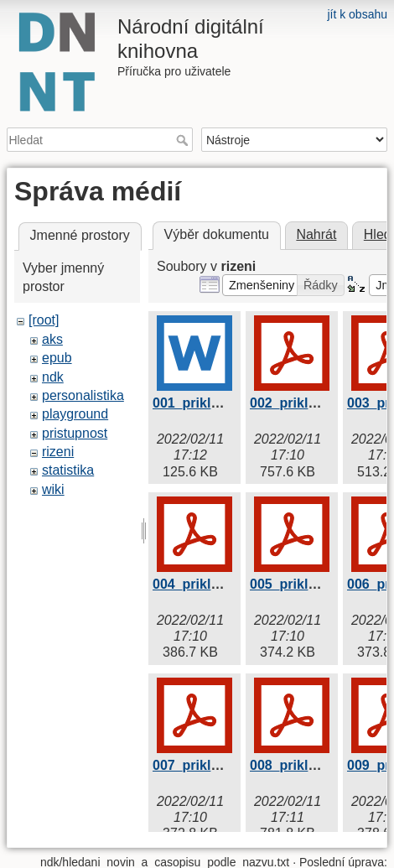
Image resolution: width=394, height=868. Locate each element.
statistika (68, 470)
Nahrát (316, 234)
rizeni (58, 452)
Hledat (184, 140)
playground (75, 414)
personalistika (83, 395)
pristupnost (75, 433)
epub (57, 358)
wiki (53, 489)
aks (52, 339)
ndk (53, 377)
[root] (44, 320)
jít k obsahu (357, 14)
